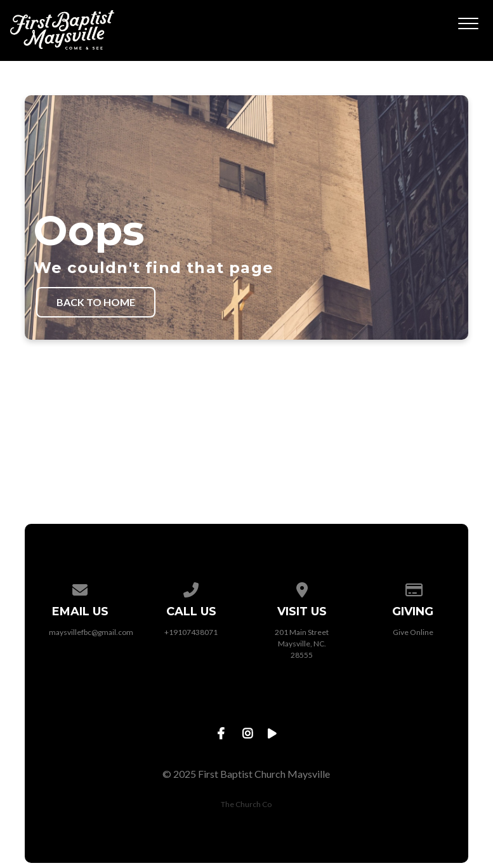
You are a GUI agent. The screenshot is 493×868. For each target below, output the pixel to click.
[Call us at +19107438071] (191, 588)
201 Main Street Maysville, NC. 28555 (302, 644)
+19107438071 (191, 632)
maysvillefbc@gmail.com (91, 632)
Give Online (413, 632)
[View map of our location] (302, 588)
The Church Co (246, 804)
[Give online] (413, 588)
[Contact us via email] (80, 588)
